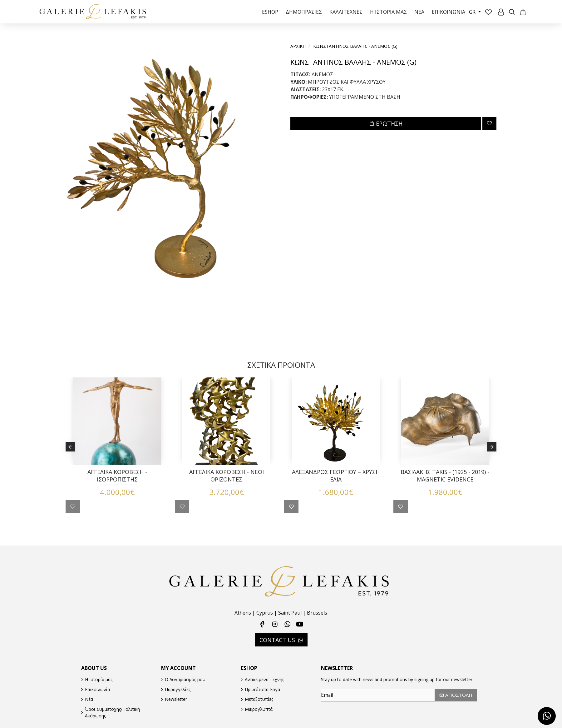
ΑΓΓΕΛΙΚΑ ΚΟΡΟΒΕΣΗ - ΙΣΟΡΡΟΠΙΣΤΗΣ (117, 481)
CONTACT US (277, 638)
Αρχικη (298, 46)
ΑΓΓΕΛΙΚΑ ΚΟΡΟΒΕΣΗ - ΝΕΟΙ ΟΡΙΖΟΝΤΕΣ (227, 481)
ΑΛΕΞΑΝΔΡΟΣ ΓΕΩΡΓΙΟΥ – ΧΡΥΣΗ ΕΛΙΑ (336, 481)
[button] (70, 450)
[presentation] (365, 712)
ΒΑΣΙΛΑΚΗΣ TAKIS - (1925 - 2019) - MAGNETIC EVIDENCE (445, 481)
